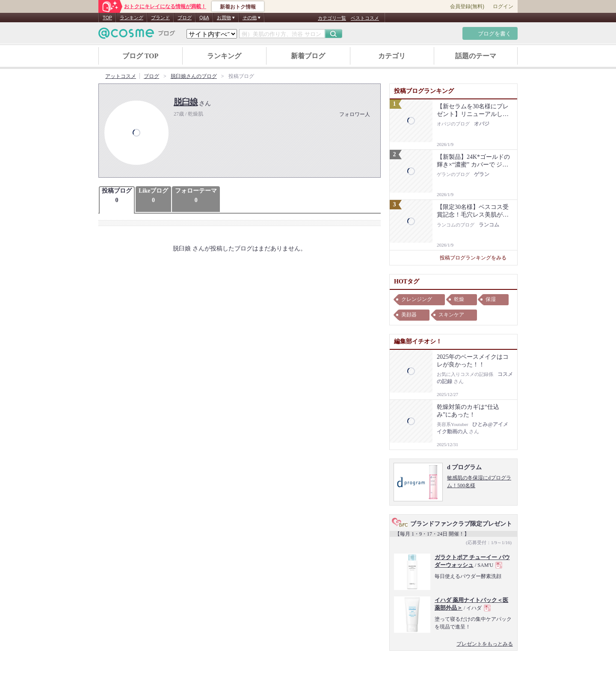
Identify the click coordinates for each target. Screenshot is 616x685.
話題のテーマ (476, 56)
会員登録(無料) (467, 6)
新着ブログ (308, 56)
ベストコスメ (365, 18)
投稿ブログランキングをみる (476, 258)
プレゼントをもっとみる (485, 644)
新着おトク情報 (238, 7)
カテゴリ (392, 56)
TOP (107, 18)
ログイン (503, 6)
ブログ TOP (141, 56)
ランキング (132, 18)
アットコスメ (121, 76)
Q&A (204, 18)
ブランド (160, 18)
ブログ (185, 18)
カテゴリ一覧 (332, 18)
